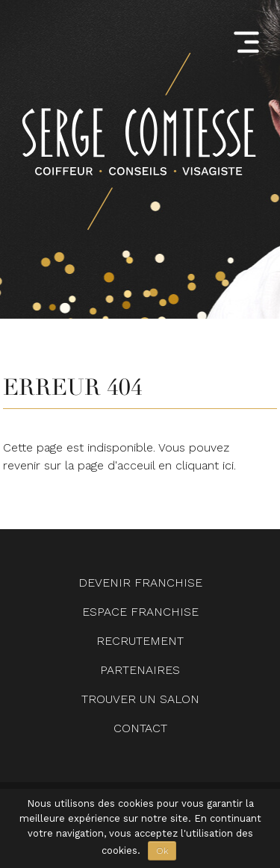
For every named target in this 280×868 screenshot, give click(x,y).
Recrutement (140, 641)
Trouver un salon (140, 699)
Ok (162, 851)
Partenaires (140, 670)
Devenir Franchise (140, 583)
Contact (140, 728)
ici (228, 465)
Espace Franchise (140, 612)
